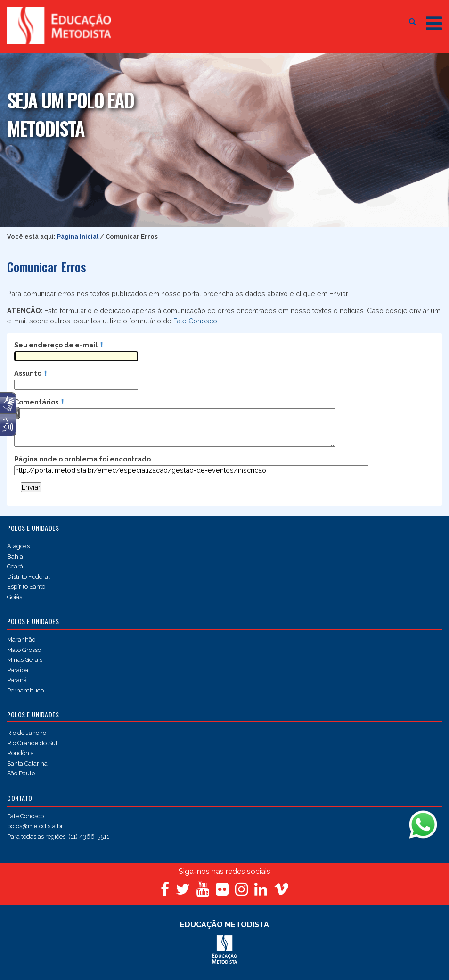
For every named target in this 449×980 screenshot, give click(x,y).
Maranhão (21, 639)
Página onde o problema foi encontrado (82, 459)
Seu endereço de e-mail (58, 345)
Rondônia (20, 753)
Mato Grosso (24, 650)
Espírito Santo (26, 587)
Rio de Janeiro (27, 733)
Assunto (30, 373)
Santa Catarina (27, 763)
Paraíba (18, 670)
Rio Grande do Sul (32, 743)
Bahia (15, 556)
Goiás (15, 597)
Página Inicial (78, 236)
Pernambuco (25, 690)
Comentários (39, 402)
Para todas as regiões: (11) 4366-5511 (58, 836)
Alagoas (18, 546)
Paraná (17, 680)
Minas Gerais (25, 660)
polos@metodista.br (35, 826)
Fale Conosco (195, 321)
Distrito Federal (29, 577)
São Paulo (21, 773)
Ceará (15, 566)
